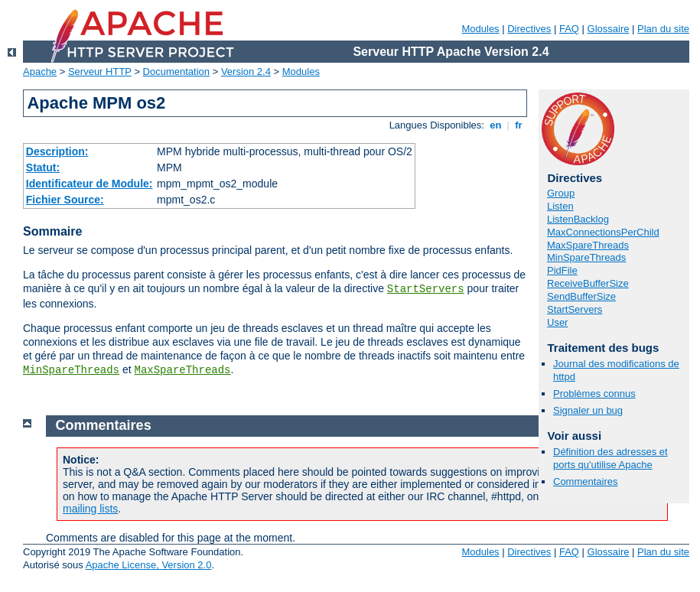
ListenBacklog (578, 219)
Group (561, 193)
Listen (560, 206)
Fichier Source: (65, 200)
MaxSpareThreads (183, 370)
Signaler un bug (588, 410)
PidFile (562, 270)
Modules (480, 29)
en (496, 125)
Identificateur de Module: (90, 184)
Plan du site (663, 29)
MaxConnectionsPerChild (603, 232)
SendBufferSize (581, 296)
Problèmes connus (594, 394)
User (557, 322)
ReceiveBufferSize (588, 283)
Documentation (176, 72)
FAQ (569, 29)
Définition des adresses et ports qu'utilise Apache (610, 458)
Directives (529, 29)
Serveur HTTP (100, 72)
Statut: (43, 168)
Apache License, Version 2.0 (149, 565)
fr (519, 125)
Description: (57, 151)
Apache (40, 72)
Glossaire (609, 29)
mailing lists (90, 509)
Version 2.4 (246, 72)
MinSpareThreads (71, 370)
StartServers (426, 289)
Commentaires (586, 481)
